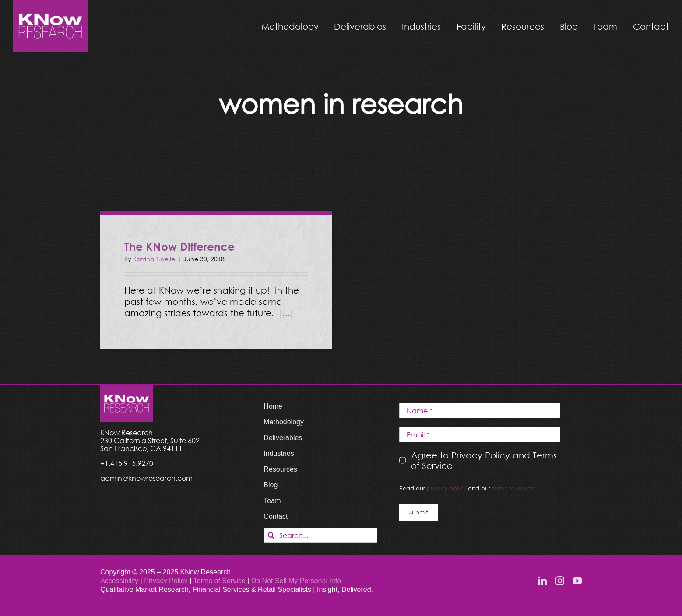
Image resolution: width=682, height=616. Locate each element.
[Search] (271, 535)
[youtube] (577, 581)
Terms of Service (219, 581)
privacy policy (446, 488)
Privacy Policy (167, 581)
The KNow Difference (179, 247)
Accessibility (119, 581)
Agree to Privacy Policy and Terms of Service (484, 460)
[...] (286, 313)
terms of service (513, 488)
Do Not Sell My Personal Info (296, 581)
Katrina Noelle (154, 259)
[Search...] (320, 535)
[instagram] (560, 581)
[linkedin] (542, 581)
